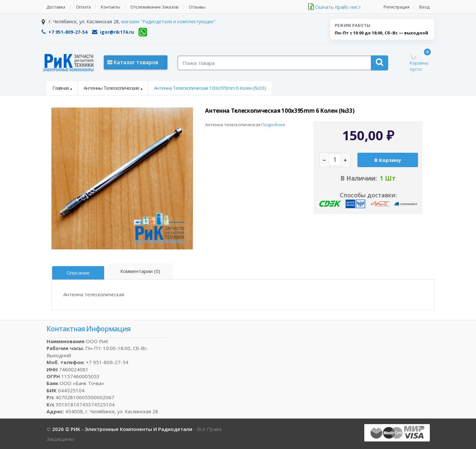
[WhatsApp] (143, 32)
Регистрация (397, 7)
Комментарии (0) (141, 271)
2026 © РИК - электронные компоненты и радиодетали (123, 429)
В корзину (387, 167)
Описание (78, 273)
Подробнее (273, 125)
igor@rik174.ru (113, 32)
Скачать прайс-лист (335, 7)
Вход (425, 7)
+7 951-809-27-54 (65, 32)
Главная (61, 88)
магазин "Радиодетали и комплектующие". (169, 21)
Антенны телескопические (111, 88)
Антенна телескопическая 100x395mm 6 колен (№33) (210, 88)
